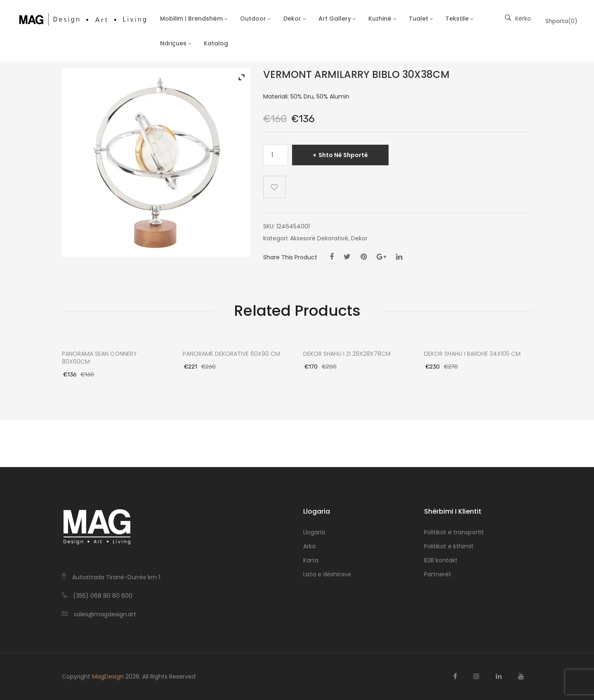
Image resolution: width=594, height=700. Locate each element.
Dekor (359, 238)
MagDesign (108, 677)
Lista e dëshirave (327, 574)
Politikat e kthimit (449, 546)
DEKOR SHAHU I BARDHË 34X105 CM (472, 354)
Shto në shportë (343, 155)
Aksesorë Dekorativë (319, 238)
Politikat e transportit (454, 532)
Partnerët (438, 574)
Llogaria (314, 532)
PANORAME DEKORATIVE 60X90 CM (231, 354)
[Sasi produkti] (276, 155)
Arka (309, 546)
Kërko (518, 19)
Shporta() (561, 21)
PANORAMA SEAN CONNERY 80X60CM (99, 358)
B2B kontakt (441, 560)
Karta (311, 560)
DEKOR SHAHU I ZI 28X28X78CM (347, 354)
